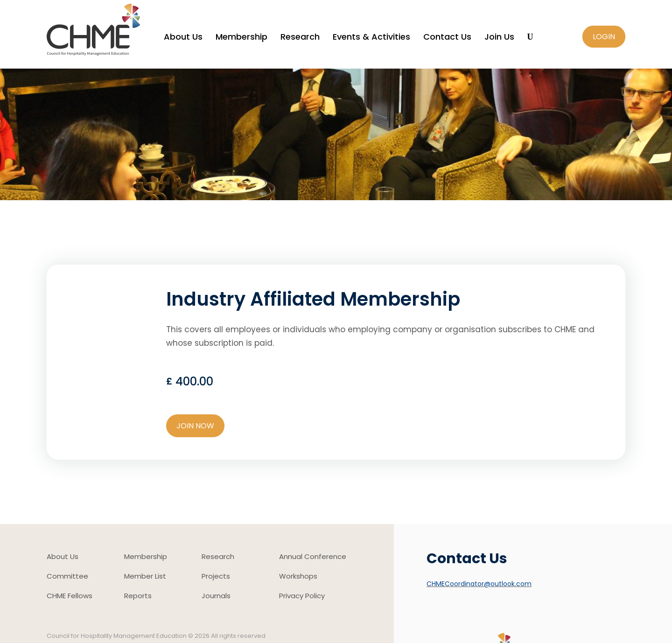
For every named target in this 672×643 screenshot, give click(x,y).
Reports (138, 597)
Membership (241, 38)
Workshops (298, 577)
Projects (216, 577)
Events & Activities (371, 38)
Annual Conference (313, 557)
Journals (216, 597)
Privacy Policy (302, 597)
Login (604, 37)
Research (300, 38)
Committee (67, 577)
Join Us (499, 38)
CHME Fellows (70, 597)
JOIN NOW (195, 426)
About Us (183, 38)
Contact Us (447, 38)
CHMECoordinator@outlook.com (479, 584)
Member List (145, 577)
